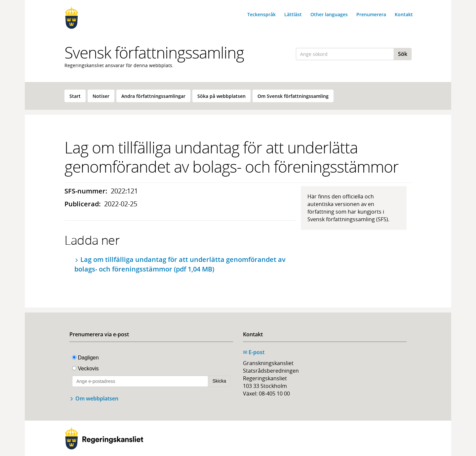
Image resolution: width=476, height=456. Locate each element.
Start (75, 96)
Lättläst (293, 14)
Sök (403, 54)
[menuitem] (75, 96)
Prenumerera (371, 14)
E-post (254, 352)
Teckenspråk (261, 14)
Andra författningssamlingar (153, 96)
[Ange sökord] (345, 54)
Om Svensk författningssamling (293, 96)
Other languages (329, 14)
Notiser (101, 96)
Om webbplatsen (97, 398)
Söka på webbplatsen (221, 96)
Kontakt (404, 14)
